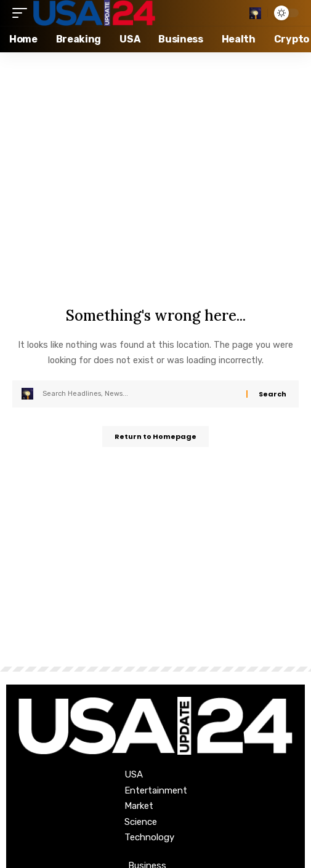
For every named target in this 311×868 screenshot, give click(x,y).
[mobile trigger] (23, 13)
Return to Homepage (155, 436)
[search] (255, 13)
